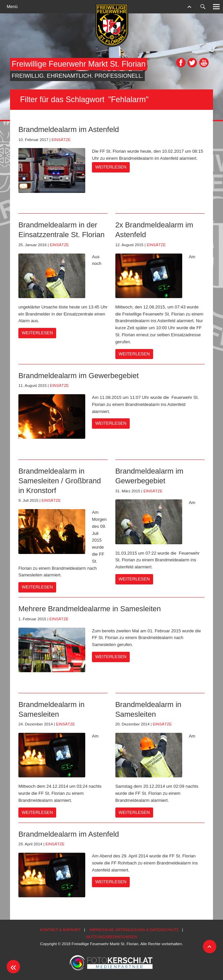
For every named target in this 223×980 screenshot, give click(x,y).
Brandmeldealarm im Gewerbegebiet (79, 376)
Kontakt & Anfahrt (60, 930)
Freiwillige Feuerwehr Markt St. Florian (79, 64)
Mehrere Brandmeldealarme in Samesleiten (90, 609)
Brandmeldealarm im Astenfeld (69, 129)
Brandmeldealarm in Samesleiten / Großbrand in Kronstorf (60, 481)
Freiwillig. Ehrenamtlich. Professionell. (77, 76)
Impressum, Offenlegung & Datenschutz (134, 930)
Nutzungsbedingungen (112, 937)
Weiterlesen (111, 167)
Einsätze (61, 139)
